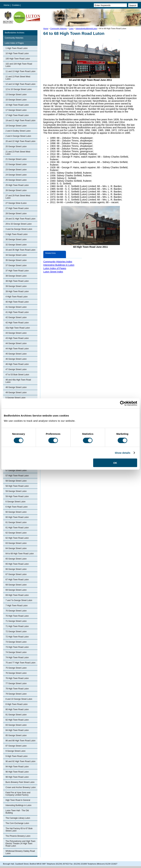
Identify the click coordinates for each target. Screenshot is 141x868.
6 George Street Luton (16, 502)
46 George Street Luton (16, 359)
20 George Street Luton (16, 146)
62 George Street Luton (16, 533)
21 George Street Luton (16, 159)
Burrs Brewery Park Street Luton (20, 782)
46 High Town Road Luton (17, 364)
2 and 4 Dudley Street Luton (18, 131)
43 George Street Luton (16, 333)
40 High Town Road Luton (17, 302)
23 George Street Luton (16, 170)
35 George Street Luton (16, 260)
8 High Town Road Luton (17, 704)
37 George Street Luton (16, 265)
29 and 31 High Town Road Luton (20, 219)
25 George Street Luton (16, 180)
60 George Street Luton (16, 512)
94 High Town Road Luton (17, 767)
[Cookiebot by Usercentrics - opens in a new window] (122, 403)
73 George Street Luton (16, 642)
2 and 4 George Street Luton (18, 136)
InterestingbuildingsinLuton (86, 28)
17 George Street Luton (16, 110)
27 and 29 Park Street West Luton (18, 197)
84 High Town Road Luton (17, 730)
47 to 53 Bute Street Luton (17, 375)
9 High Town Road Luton (17, 756)
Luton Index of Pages (14, 43)
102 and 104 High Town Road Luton (19, 65)
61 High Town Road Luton (17, 528)
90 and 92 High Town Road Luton (20, 761)
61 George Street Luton (16, 522)
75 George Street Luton (16, 668)
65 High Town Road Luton (17, 564)
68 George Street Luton (16, 585)
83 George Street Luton (16, 725)
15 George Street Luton (16, 100)
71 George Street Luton (16, 621)
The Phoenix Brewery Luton (18, 836)
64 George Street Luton (16, 548)
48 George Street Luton (16, 387)
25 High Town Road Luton (17, 185)
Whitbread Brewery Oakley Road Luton (20, 852)
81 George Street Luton (16, 715)
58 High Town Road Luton (17, 486)
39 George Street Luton (16, 286)
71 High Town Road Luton (17, 626)
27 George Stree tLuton (16, 203)
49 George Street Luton (16, 393)
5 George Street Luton (16, 398)
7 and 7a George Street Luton (19, 600)
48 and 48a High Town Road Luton (18, 381)
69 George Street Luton (16, 590)
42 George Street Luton (16, 317)
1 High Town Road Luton (17, 48)
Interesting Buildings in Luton (18, 805)
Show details (123, 453)
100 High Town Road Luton (18, 59)
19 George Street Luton (16, 126)
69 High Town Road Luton (17, 595)
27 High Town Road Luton (17, 208)
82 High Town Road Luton (17, 720)
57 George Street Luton (16, 470)
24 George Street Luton (16, 175)
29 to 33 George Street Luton (19, 224)
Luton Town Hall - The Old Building (17, 812)
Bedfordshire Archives (15, 33)
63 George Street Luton (16, 543)
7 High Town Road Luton (17, 606)
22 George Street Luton (16, 164)
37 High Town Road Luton (17, 271)
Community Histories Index (58, 262)
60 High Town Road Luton (17, 517)
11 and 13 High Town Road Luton (20, 71)
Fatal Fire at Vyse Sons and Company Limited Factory (18, 794)
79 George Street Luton (16, 694)
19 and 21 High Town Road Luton (20, 121)
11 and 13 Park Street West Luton (18, 78)
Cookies (16, 5)
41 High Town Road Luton (17, 312)
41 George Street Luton (16, 307)
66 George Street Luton (16, 569)
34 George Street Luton (16, 255)
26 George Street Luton (16, 190)
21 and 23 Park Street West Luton (18, 153)
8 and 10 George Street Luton (19, 699)
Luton (71, 28)
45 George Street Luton (16, 354)
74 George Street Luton (16, 652)
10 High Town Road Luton (17, 53)
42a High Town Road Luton (18, 328)
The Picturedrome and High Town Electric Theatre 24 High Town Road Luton (20, 844)
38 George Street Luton (16, 276)
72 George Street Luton (16, 632)
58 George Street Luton (16, 481)
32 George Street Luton (16, 245)
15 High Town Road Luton (17, 105)
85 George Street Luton (16, 735)
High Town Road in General (18, 800)
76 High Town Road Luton (17, 678)
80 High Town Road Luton (17, 709)
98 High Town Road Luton (17, 777)
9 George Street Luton (16, 751)
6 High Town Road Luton (17, 507)
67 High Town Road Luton (17, 580)
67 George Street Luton (16, 574)
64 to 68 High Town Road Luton (20, 554)
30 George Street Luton (16, 240)
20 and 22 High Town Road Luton (20, 141)
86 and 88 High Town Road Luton (20, 741)
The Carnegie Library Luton (18, 818)
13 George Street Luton (16, 95)
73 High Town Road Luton (17, 647)
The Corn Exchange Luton (17, 823)
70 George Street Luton (16, 611)
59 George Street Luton (16, 491)
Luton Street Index (53, 272)
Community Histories (59, 28)
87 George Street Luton (16, 746)
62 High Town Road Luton (17, 538)
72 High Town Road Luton (17, 637)
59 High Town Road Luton (17, 496)
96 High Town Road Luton (17, 772)
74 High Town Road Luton (17, 657)
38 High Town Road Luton (17, 281)
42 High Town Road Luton (17, 323)
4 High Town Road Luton (17, 297)
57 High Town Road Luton (17, 476)
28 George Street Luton (16, 214)
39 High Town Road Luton (17, 291)
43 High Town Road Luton (17, 338)
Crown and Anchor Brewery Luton (21, 787)
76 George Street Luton (16, 673)
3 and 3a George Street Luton (19, 229)
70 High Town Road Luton (17, 616)
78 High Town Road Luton (17, 689)
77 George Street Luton (16, 683)
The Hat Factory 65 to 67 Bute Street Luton (19, 830)
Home (7, 5)
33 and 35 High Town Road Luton (20, 250)
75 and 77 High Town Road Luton (20, 663)
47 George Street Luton (16, 369)
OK (115, 463)
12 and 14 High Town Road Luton (20, 84)
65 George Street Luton (16, 559)
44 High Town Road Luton (17, 349)
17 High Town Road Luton (17, 115)
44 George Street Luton (16, 343)
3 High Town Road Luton (17, 234)
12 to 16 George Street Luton (19, 89)
